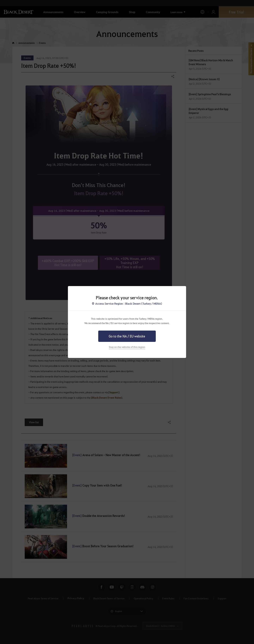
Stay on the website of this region (127, 347)
